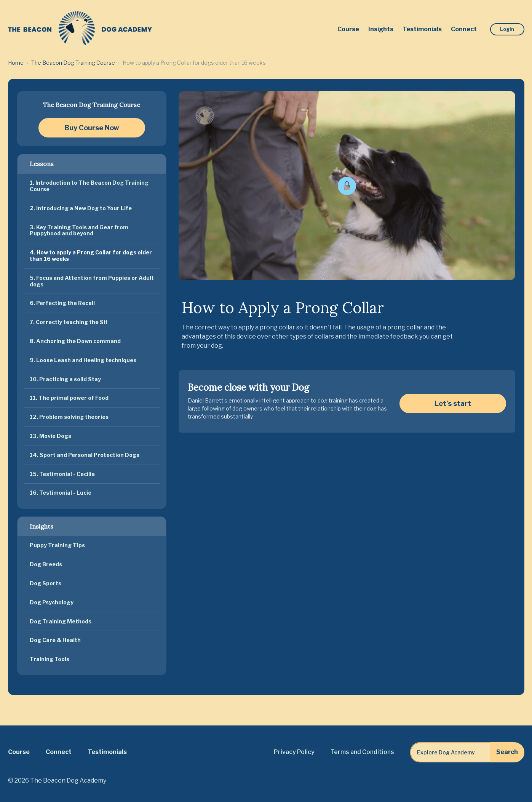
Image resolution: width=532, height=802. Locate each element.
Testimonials (422, 29)
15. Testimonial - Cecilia (62, 474)
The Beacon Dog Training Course (73, 63)
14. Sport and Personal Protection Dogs (85, 455)
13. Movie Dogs (50, 436)
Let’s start (453, 403)
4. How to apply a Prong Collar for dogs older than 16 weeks (91, 256)
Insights (381, 29)
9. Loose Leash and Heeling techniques (83, 360)
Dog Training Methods (61, 621)
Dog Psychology (52, 602)
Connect (464, 29)
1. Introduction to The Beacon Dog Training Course (89, 186)
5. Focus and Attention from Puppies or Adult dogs (92, 281)
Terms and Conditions (362, 752)
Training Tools (50, 659)
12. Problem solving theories (69, 417)
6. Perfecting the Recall (62, 303)
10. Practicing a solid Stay (65, 379)
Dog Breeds (46, 564)
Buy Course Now (92, 128)
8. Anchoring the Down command (75, 341)
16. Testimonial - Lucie (61, 493)
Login (507, 29)
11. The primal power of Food (69, 398)
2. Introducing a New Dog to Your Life (81, 208)
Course (348, 29)
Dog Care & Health (55, 640)
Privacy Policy (294, 752)
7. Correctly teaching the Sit (69, 322)
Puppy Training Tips (57, 545)
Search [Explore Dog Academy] (507, 752)
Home (16, 63)
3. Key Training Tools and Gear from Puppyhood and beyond (79, 230)
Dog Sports (46, 583)
